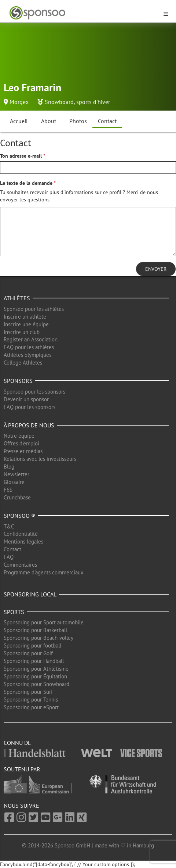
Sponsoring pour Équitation (35, 676)
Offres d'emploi (21, 443)
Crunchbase (17, 497)
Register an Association (31, 339)
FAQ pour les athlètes (29, 347)
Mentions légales (23, 541)
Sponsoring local (30, 594)
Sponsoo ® (19, 516)
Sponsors (18, 381)
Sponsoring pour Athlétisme (36, 669)
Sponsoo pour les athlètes (34, 309)
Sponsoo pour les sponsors (34, 392)
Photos (78, 121)
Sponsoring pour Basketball (35, 630)
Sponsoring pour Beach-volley (38, 638)
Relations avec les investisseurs (40, 459)
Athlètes (17, 298)
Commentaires (20, 565)
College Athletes (23, 363)
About (49, 121)
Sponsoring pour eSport (31, 707)
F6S (8, 490)
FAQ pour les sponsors (30, 407)
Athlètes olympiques (27, 355)
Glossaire (14, 482)
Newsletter (16, 474)
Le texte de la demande (26, 183)
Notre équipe (19, 436)
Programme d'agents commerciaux (44, 572)
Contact (107, 121)
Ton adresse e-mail (21, 156)
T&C (9, 526)
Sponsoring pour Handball (34, 661)
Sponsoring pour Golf (28, 653)
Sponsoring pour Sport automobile (44, 622)
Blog (9, 467)
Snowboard (59, 102)
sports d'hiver (93, 102)
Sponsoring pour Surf (28, 692)
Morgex (19, 102)
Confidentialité (21, 534)
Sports (14, 612)
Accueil (19, 121)
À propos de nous (29, 425)
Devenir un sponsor (26, 399)
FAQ (9, 557)
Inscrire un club (22, 332)
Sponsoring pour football (32, 645)
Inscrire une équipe (26, 324)
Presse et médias (23, 451)
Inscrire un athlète (25, 317)
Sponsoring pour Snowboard (36, 684)
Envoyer (156, 269)
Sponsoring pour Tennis (31, 700)
